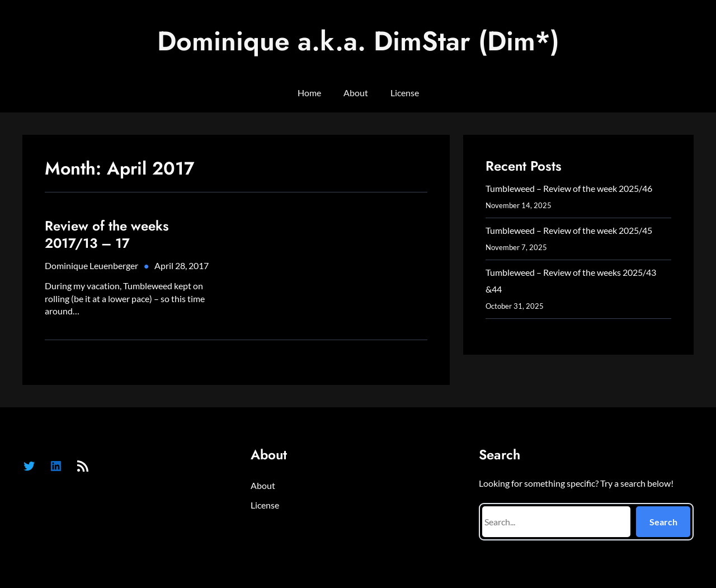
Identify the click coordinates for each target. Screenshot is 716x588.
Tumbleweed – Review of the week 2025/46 (569, 188)
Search (663, 522)
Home (309, 93)
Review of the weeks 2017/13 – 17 (107, 234)
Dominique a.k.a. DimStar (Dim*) (358, 41)
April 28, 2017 (182, 265)
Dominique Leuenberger (91, 265)
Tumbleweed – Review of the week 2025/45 (569, 230)
